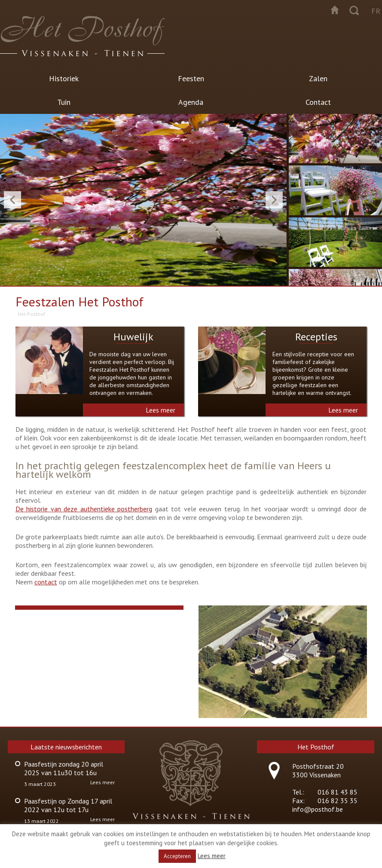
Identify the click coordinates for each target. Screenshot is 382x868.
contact (46, 582)
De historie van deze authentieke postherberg (84, 509)
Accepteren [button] (177, 856)
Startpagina (335, 10)
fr (376, 11)
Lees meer (160, 410)
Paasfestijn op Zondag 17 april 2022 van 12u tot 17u (68, 805)
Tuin (64, 102)
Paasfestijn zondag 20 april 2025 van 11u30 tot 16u (64, 768)
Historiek (64, 78)
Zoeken (354, 10)
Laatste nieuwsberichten (66, 747)
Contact (318, 102)
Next (274, 200)
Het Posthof (31, 314)
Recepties (316, 337)
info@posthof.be (318, 809)
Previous (12, 200)
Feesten (191, 78)
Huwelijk (133, 337)
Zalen (318, 78)
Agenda (191, 102)
